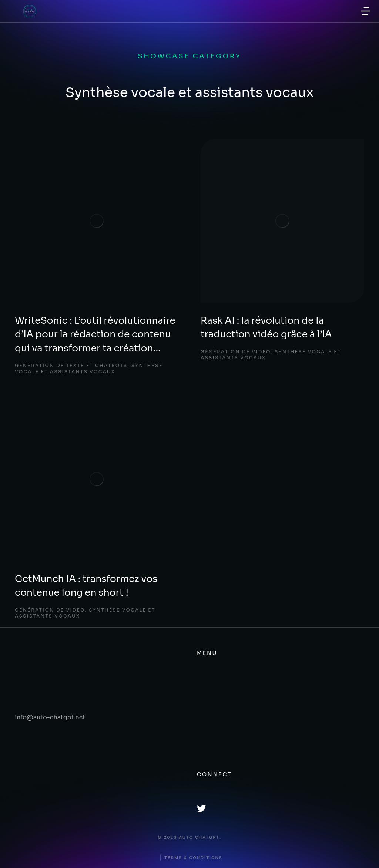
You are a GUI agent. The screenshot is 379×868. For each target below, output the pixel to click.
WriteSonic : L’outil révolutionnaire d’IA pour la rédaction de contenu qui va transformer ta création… (95, 334)
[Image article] (97, 221)
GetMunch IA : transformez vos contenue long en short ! (86, 586)
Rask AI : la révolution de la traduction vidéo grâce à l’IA (266, 328)
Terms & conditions (193, 858)
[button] (366, 11)
